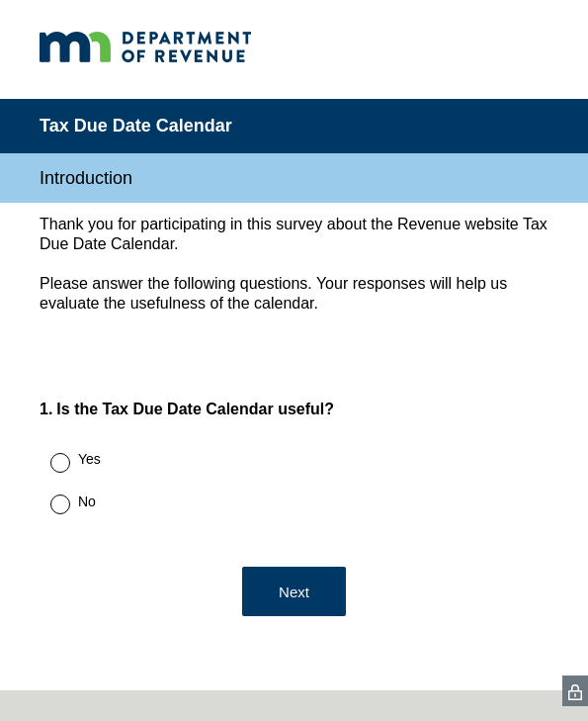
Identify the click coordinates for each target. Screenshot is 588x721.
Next (294, 592)
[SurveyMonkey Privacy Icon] (575, 691)
